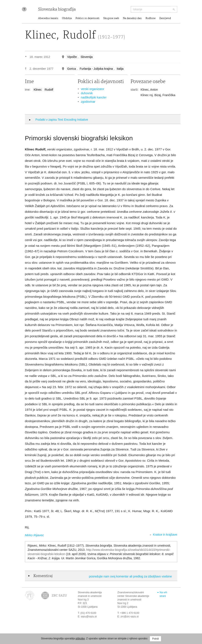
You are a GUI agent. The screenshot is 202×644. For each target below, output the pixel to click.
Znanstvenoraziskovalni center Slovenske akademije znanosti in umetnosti (133, 596)
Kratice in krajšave (165, 535)
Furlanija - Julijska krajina (96, 69)
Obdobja (67, 18)
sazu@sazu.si (89, 617)
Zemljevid (165, 18)
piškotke (80, 639)
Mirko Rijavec (34, 535)
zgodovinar (88, 102)
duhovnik (87, 93)
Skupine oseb (111, 18)
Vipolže (72, 57)
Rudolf (49, 90)
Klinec (38, 90)
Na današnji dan (132, 18)
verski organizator (93, 89)
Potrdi (155, 639)
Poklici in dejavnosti (87, 18)
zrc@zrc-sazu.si (130, 617)
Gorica (71, 69)
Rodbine (150, 18)
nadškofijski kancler (94, 97)
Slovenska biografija (57, 10)
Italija (120, 69)
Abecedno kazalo (48, 18)
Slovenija (87, 57)
